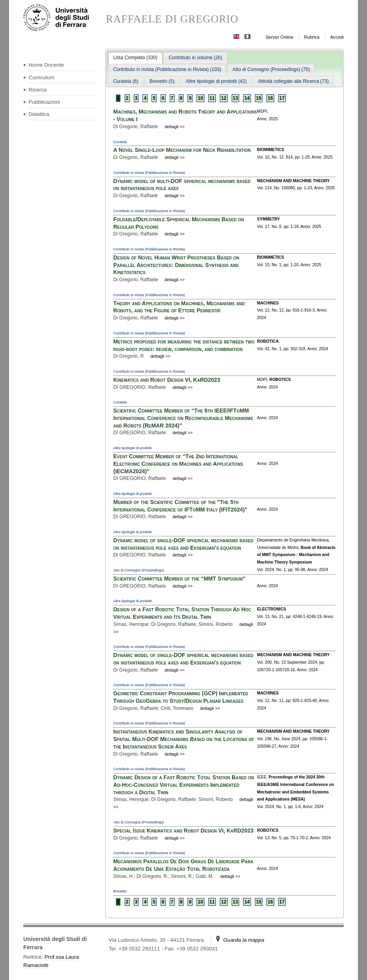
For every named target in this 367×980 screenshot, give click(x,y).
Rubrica (312, 37)
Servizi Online (279, 37)
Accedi (337, 37)
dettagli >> (175, 127)
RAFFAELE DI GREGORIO (172, 19)
